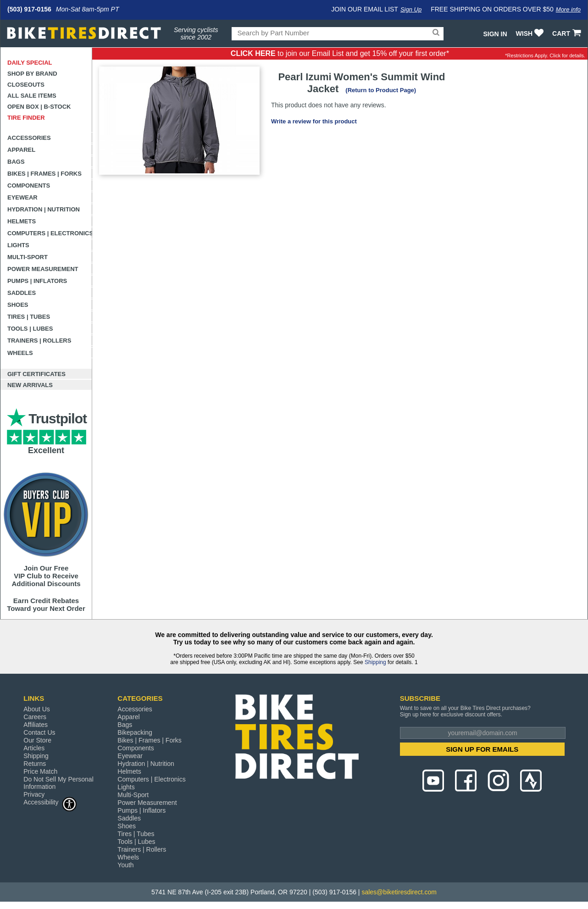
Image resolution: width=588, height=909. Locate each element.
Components (29, 186)
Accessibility (50, 802)
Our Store (37, 740)
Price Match (40, 771)
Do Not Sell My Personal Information (58, 783)
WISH (531, 33)
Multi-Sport (28, 257)
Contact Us (39, 732)
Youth (125, 865)
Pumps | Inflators (37, 281)
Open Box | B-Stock (39, 107)
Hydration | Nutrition (44, 209)
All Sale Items (32, 96)
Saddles (22, 293)
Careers (35, 717)
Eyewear (22, 197)
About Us (37, 709)
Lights (18, 245)
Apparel (21, 150)
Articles (34, 748)
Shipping (375, 662)
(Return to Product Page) (381, 90)
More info (568, 9)
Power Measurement (43, 269)
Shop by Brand (32, 74)
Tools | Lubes (30, 329)
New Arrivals (30, 385)
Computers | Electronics (50, 233)
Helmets (22, 221)
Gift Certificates (36, 374)
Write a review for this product (314, 121)
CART (568, 33)
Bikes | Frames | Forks (44, 174)
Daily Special (30, 63)
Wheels (20, 353)
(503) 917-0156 (29, 9)
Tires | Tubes (29, 317)
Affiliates (36, 725)
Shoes (18, 305)
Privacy (34, 794)
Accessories (29, 138)
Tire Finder (26, 118)
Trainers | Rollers (39, 341)
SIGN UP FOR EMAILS (482, 749)
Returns (35, 764)
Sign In (495, 34)
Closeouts (26, 85)
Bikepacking (135, 732)
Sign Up (411, 9)
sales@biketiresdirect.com (399, 892)
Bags (16, 162)
